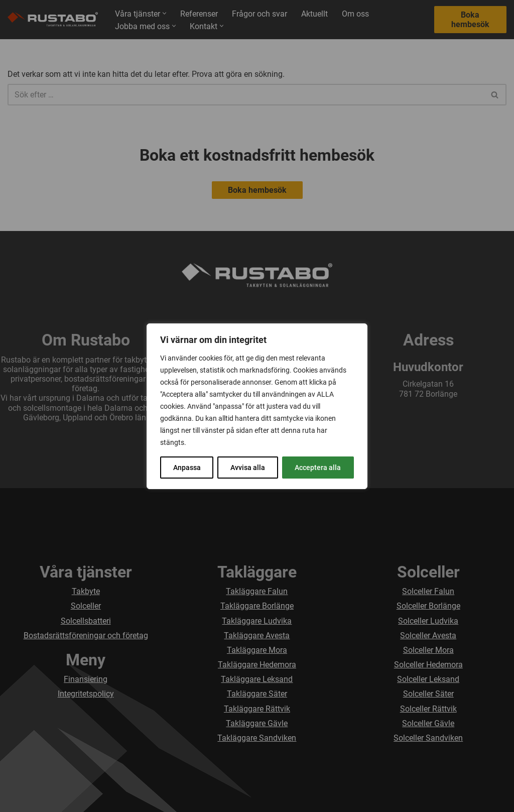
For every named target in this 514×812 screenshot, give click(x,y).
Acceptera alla (318, 468)
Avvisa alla (248, 468)
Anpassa (187, 468)
